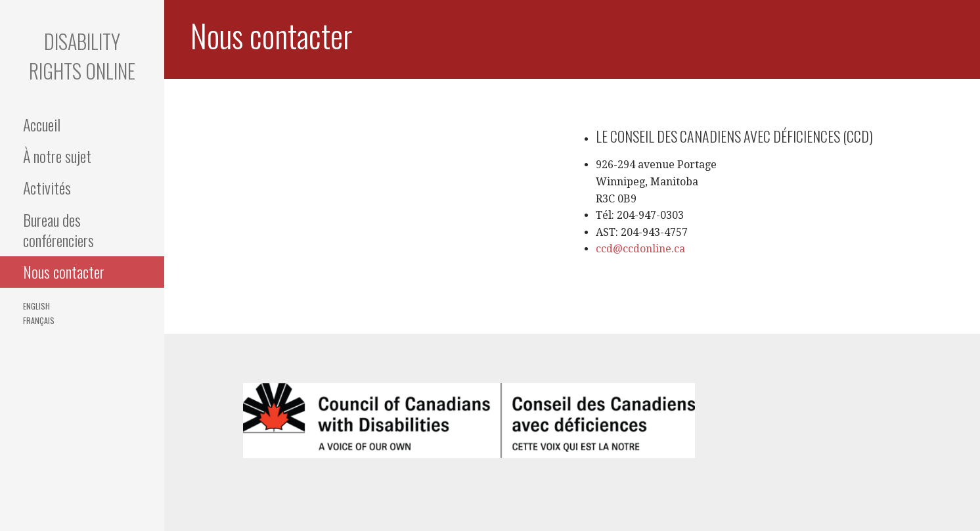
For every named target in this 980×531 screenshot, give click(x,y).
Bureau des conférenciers (58, 230)
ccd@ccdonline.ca (640, 249)
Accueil (42, 124)
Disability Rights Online (82, 56)
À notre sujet (57, 156)
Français (39, 320)
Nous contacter (64, 271)
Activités (47, 187)
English (36, 306)
